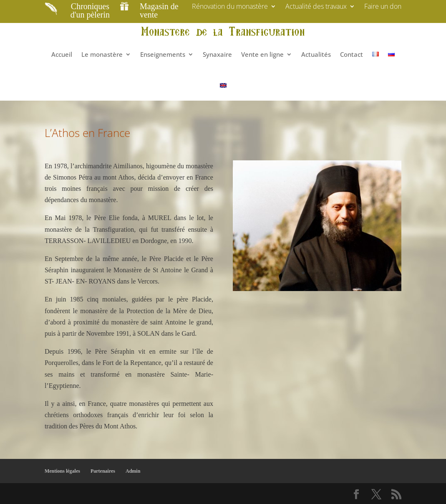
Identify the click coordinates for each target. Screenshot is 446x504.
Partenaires (103, 471)
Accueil (62, 54)
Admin (133, 471)
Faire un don (383, 7)
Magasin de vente (159, 10)
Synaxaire (217, 54)
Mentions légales (62, 471)
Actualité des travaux (316, 7)
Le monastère (102, 54)
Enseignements (163, 54)
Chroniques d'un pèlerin (90, 10)
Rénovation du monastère (230, 7)
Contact (352, 54)
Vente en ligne (262, 54)
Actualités (316, 54)
